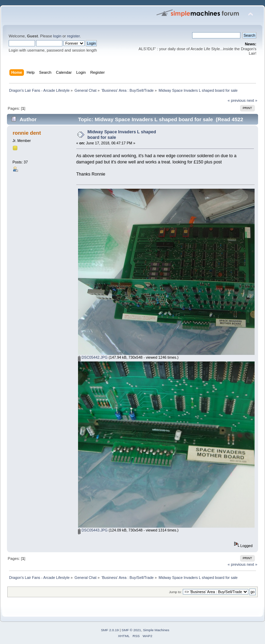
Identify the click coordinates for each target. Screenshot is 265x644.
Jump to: (175, 592)
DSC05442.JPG (93, 357)
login (57, 36)
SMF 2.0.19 (110, 630)
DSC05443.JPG (93, 530)
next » (252, 100)
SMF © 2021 (131, 630)
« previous (237, 100)
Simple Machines (156, 630)
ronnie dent (27, 133)
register (73, 36)
